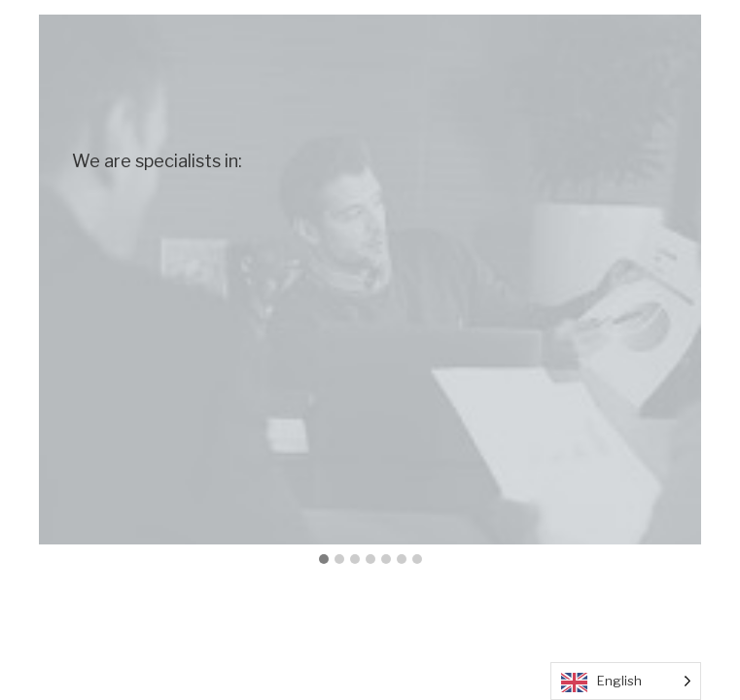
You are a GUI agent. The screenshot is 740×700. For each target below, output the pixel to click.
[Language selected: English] (626, 681)
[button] (324, 560)
